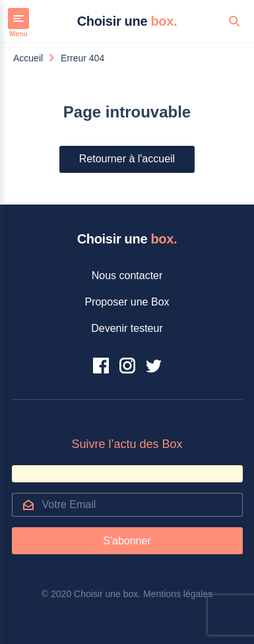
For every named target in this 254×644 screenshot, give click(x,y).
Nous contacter (127, 275)
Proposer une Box (127, 302)
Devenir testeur (127, 328)
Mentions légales (178, 594)
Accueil (28, 58)
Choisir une (127, 21)
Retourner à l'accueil (127, 159)
